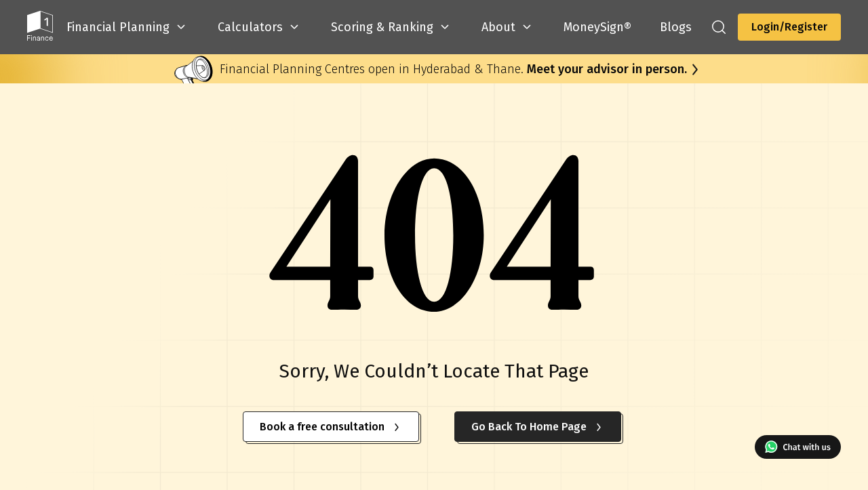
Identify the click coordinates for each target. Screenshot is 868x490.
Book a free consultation (331, 427)
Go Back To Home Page (538, 427)
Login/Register (789, 27)
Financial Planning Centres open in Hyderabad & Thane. (453, 69)
